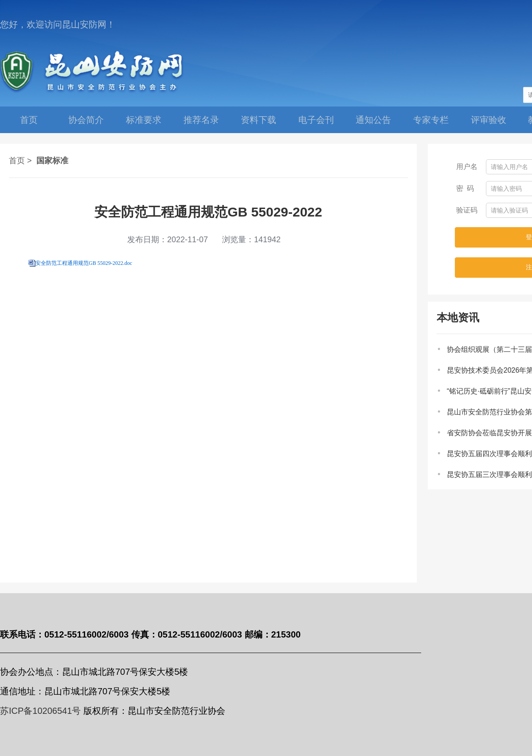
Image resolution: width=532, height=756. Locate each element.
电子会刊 (316, 120)
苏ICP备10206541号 (40, 711)
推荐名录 (201, 120)
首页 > (20, 161)
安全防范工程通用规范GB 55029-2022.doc (84, 263)
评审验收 (489, 120)
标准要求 (144, 120)
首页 (29, 120)
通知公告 (373, 120)
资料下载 (258, 120)
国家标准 (52, 161)
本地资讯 (458, 317)
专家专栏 (431, 120)
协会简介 (86, 120)
